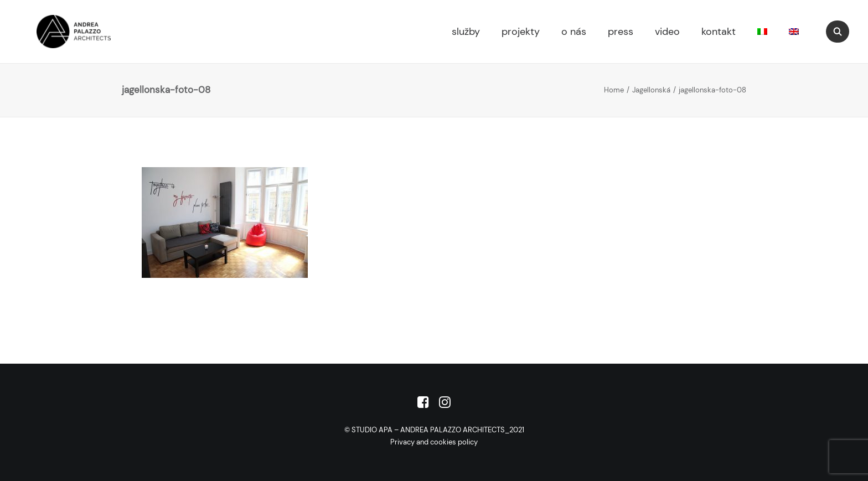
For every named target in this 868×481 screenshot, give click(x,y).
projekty (521, 32)
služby (466, 32)
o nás (574, 32)
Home (614, 90)
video (667, 32)
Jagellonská (651, 90)
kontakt (719, 32)
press (621, 32)
